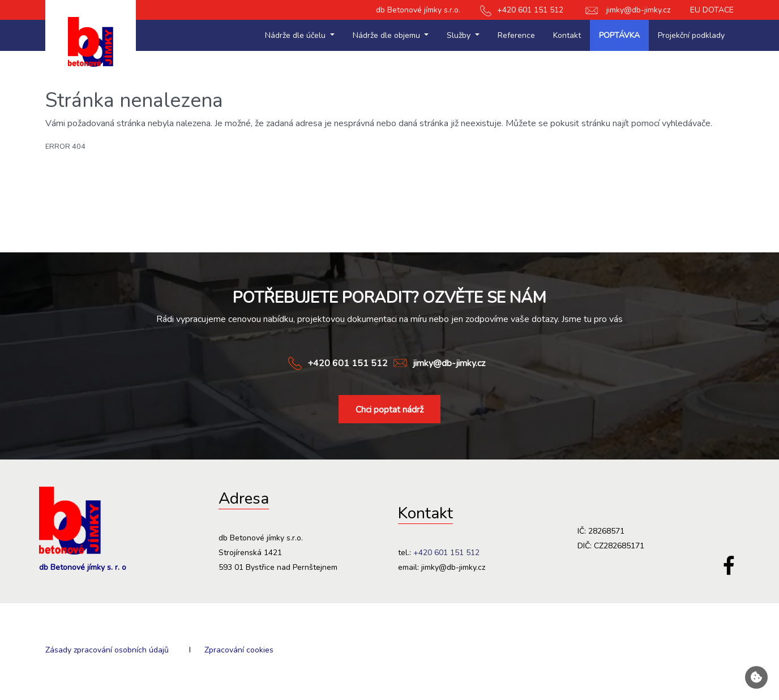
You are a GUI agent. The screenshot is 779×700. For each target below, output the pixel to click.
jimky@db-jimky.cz (627, 10)
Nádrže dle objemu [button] (388, 35)
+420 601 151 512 (522, 10)
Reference (516, 35)
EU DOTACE (712, 10)
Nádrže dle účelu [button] (296, 35)
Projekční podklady (691, 35)
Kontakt (567, 35)
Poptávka (619, 35)
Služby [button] (460, 35)
